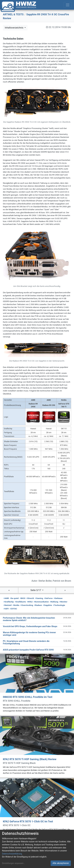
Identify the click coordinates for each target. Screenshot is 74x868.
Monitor (63, 602)
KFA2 (30, 602)
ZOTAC (13, 609)
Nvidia (16, 605)
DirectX (30, 598)
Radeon (38, 605)
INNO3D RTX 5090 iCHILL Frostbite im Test (28, 697)
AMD (6, 598)
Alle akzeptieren (61, 863)
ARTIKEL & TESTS (13, 14)
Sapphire (47, 605)
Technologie (59, 605)
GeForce (48, 598)
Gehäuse (58, 598)
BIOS (22, 598)
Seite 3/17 (36, 590)
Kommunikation (41, 602)
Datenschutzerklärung (12, 854)
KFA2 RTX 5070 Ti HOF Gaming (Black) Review (30, 759)
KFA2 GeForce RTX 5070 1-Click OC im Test (28, 821)
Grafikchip (9, 602)
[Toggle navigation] (68, 5)
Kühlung (54, 602)
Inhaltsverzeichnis (14, 28)
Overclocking (27, 605)
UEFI (6, 609)
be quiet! (14, 598)
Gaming (39, 598)
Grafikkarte (20, 602)
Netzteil (8, 605)
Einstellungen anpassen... (14, 863)
